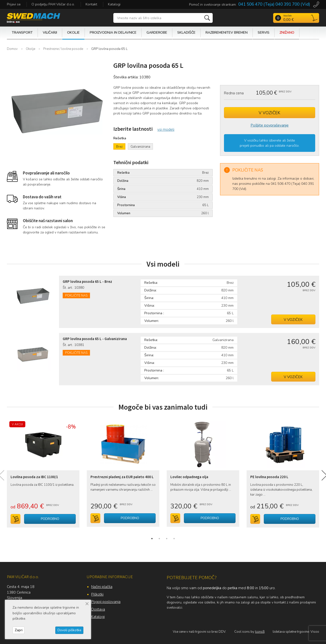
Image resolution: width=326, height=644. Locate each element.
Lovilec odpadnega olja (189, 477)
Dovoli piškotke (69, 630)
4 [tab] (174, 539)
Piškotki (97, 594)
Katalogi (114, 4)
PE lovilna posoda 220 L (269, 477)
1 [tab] (152, 539)
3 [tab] (167, 539)
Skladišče (186, 33)
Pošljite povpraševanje (270, 125)
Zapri (19, 630)
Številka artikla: (126, 77)
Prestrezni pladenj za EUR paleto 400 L (122, 477)
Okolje (73, 33)
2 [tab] (159, 539)
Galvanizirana (140, 147)
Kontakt (91, 4)
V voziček (269, 113)
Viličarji (50, 33)
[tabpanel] (43, 472)
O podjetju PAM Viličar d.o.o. (53, 4)
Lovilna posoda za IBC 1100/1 (34, 477)
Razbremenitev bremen (227, 33)
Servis (264, 33)
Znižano (287, 33)
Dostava (98, 609)
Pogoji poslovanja (106, 602)
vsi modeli (166, 129)
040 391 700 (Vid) (293, 4)
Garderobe (157, 33)
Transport (22, 33)
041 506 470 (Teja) (256, 4)
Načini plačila (102, 587)
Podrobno (50, 519)
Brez (119, 147)
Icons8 (260, 632)
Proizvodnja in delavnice (113, 33)
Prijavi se (14, 4)
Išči (208, 18)
